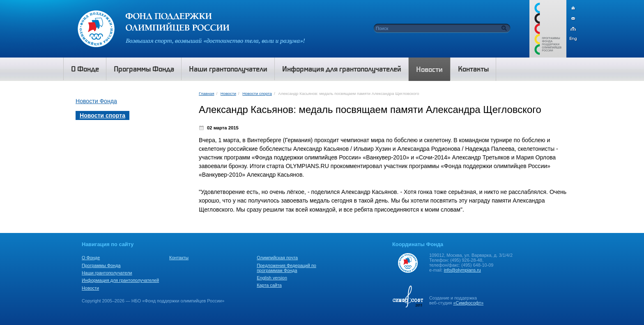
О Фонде (91, 258)
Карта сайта (269, 285)
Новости (228, 93)
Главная (206, 93)
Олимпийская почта (277, 258)
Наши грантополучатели (107, 273)
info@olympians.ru (462, 270)
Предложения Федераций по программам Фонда (286, 268)
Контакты (179, 258)
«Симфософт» (468, 303)
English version (272, 278)
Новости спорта (257, 93)
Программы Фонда (101, 265)
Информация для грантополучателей (120, 280)
